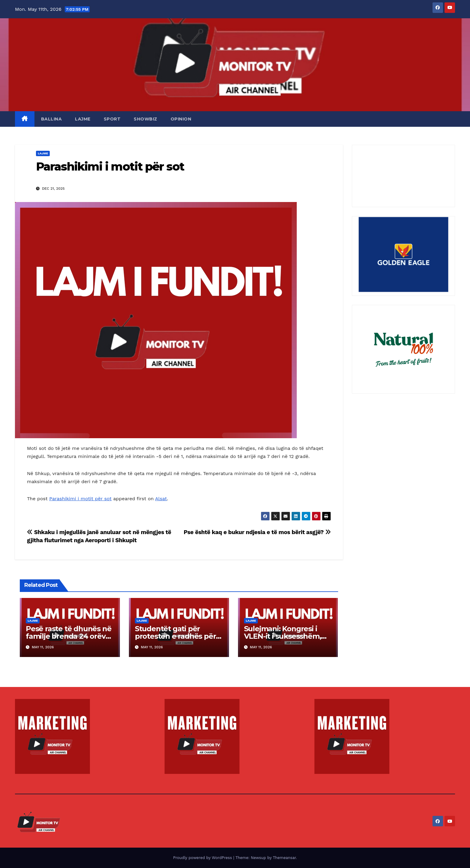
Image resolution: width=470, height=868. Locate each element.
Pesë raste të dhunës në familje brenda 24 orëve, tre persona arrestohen (69, 636)
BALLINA (52, 119)
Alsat (161, 499)
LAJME (83, 119)
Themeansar (284, 858)
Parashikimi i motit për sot (110, 166)
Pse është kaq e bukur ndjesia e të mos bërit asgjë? (257, 532)
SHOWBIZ (146, 119)
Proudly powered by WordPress (203, 858)
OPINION (181, 119)
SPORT (112, 119)
